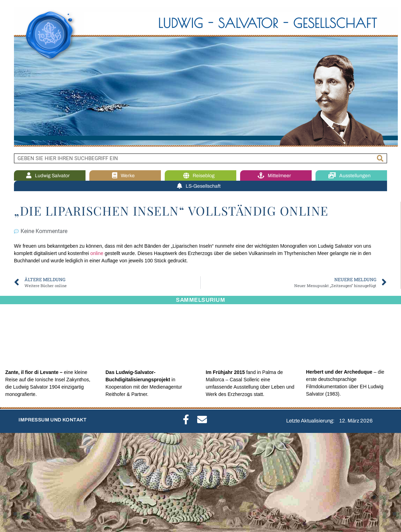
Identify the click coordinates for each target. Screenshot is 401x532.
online (97, 253)
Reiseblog (201, 176)
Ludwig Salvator (50, 176)
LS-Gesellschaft (200, 186)
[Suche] (380, 158)
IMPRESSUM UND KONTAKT (53, 420)
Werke (125, 176)
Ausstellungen (351, 176)
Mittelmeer (276, 176)
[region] (200, 77)
